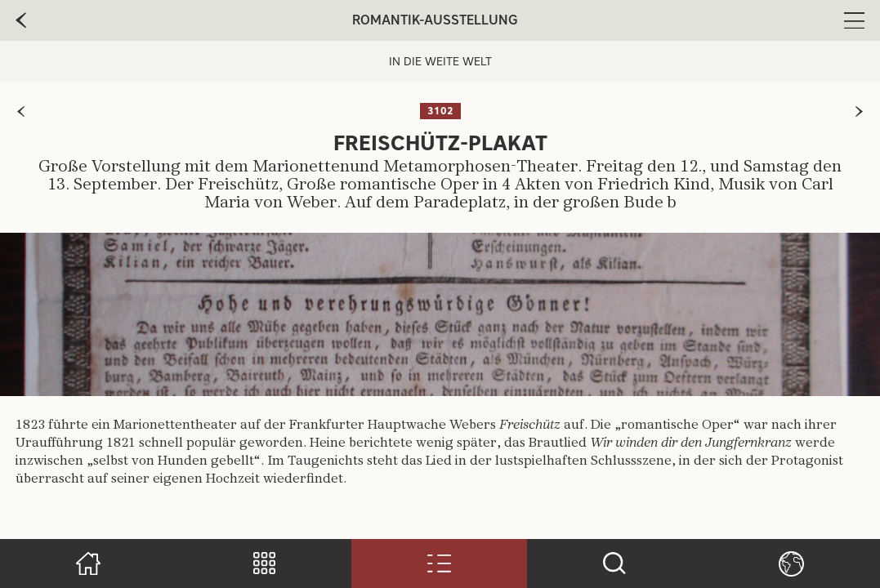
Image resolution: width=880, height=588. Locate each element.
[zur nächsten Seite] (859, 111)
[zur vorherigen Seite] (21, 111)
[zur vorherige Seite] (21, 20)
